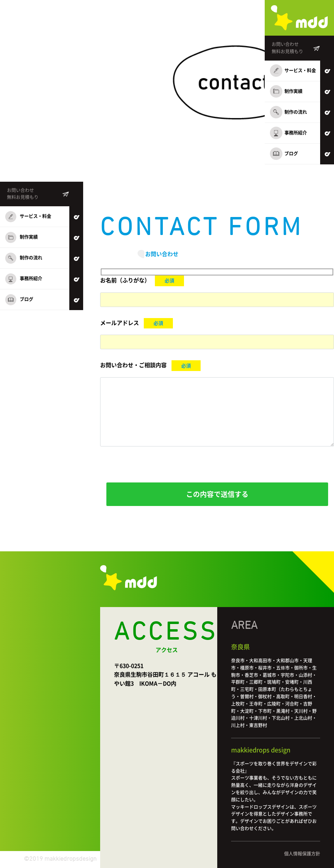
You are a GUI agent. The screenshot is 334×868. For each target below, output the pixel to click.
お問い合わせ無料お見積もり (287, 48)
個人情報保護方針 (302, 854)
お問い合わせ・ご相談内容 (133, 365)
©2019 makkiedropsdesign (60, 859)
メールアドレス (120, 323)
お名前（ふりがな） (125, 280)
